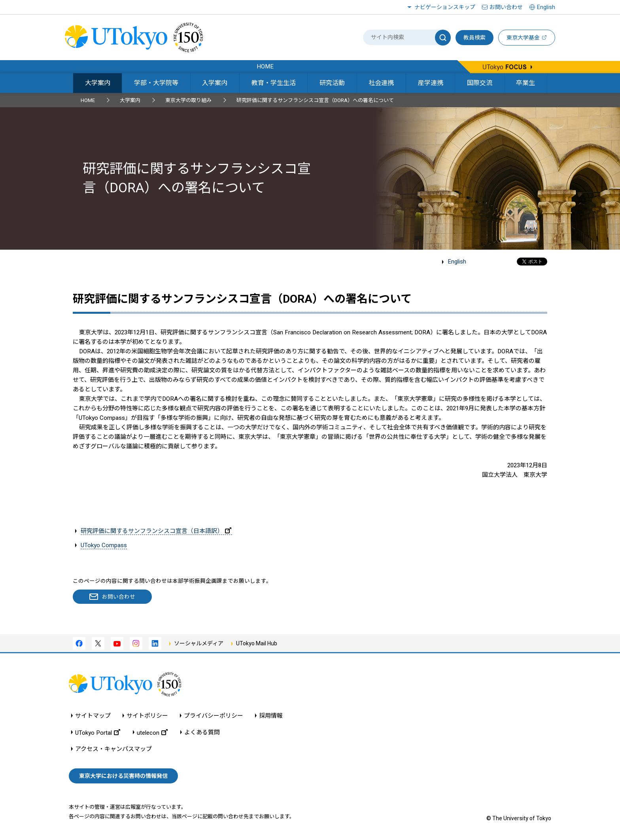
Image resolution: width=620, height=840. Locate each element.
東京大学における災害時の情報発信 (123, 776)
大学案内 (98, 83)
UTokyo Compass (104, 545)
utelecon (152, 733)
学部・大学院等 (156, 83)
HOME (88, 100)
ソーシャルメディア (199, 643)
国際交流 (480, 83)
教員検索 (474, 38)
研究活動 (332, 83)
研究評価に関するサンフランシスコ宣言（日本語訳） (156, 531)
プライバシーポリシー (214, 716)
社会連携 (381, 83)
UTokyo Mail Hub (257, 643)
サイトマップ (93, 716)
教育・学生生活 (274, 83)
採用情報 (271, 716)
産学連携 (431, 83)
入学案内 (215, 83)
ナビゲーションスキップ (445, 7)
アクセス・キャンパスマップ (113, 749)
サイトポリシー (147, 716)
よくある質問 (202, 733)
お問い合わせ (506, 7)
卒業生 (525, 83)
